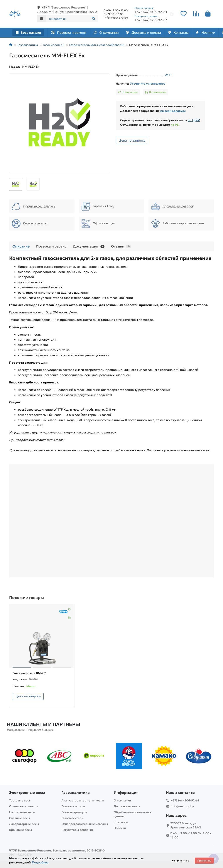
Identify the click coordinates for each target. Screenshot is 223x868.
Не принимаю (180, 860)
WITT (168, 76)
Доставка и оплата (150, 33)
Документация (89, 247)
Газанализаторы (73, 806)
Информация (126, 793)
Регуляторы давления (78, 830)
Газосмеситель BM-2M (30, 674)
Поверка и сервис (51, 247)
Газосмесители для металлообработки (97, 45)
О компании (110, 33)
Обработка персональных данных (132, 814)
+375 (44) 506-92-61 (151, 12)
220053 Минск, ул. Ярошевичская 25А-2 (186, 825)
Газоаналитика (28, 45)
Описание (21, 247)
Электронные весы (27, 793)
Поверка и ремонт (70, 33)
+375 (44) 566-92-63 (151, 20)
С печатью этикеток (24, 806)
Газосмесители (54, 45)
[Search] (72, 19)
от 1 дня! (194, 121)
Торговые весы (20, 800)
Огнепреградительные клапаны (85, 824)
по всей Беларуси (173, 111)
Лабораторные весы (24, 824)
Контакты (188, 33)
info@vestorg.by (116, 18)
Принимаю (204, 860)
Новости (120, 828)
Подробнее (40, 862)
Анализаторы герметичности (83, 800)
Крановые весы (21, 830)
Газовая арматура (74, 812)
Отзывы (121, 247)
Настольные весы (22, 812)
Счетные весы (20, 818)
